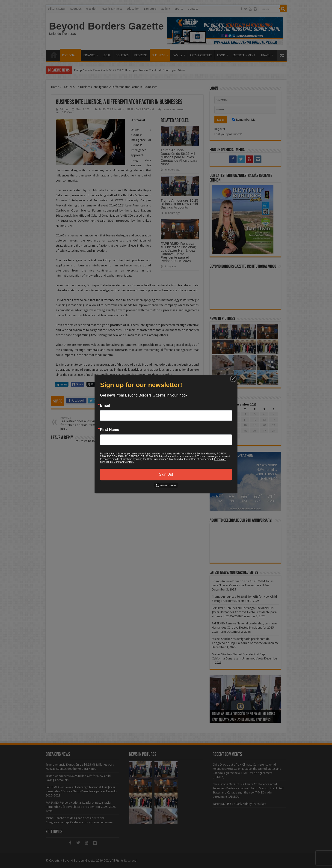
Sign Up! (166, 474)
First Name (110, 430)
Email (105, 406)
